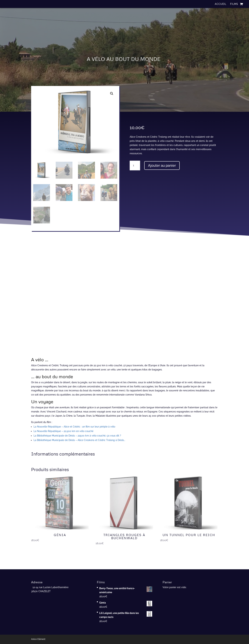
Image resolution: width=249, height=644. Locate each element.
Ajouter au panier (162, 165)
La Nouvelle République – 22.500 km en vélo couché (63, 431)
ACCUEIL (221, 4)
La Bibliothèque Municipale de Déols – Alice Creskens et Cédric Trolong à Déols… (79, 440)
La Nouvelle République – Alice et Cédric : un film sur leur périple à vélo (74, 427)
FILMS (234, 4)
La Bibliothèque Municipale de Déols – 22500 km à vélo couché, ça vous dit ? (77, 436)
